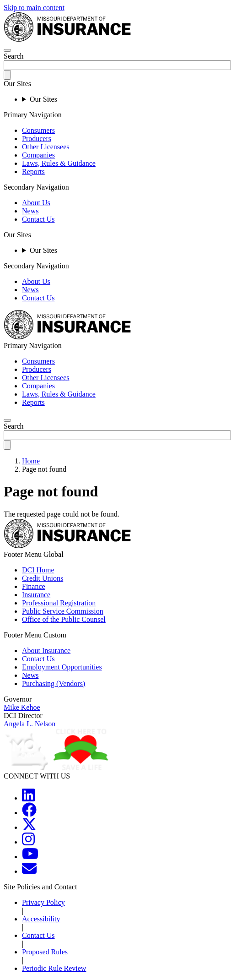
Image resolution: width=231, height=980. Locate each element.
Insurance (36, 595)
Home (31, 461)
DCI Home (38, 570)
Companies (38, 155)
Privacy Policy (43, 902)
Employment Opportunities (62, 667)
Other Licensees (46, 147)
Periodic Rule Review (54, 968)
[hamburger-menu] (7, 50)
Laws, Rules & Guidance (59, 163)
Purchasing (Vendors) (54, 683)
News (30, 211)
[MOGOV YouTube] (30, 857)
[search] (7, 420)
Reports (33, 171)
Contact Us (38, 219)
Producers (37, 139)
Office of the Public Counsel (64, 619)
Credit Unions (43, 578)
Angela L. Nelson (30, 724)
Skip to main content (34, 8)
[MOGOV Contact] (29, 871)
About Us (36, 203)
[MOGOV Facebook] (29, 813)
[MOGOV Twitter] (29, 827)
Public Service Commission (63, 611)
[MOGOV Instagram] (28, 842)
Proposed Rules (45, 952)
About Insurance (46, 651)
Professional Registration (59, 603)
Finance (34, 586)
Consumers (38, 130)
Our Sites (43, 99)
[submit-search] (7, 75)
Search (14, 56)
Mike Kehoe (22, 707)
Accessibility (41, 919)
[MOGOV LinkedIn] (28, 798)
